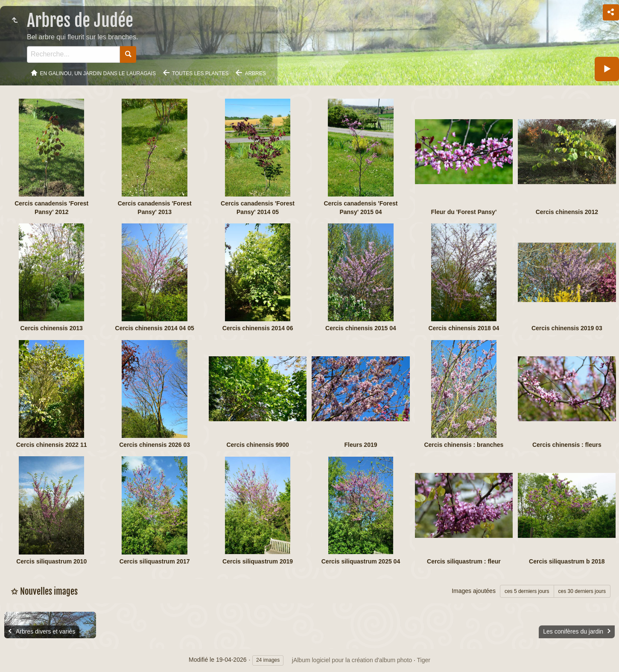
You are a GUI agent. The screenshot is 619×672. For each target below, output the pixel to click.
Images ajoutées (474, 591)
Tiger (424, 660)
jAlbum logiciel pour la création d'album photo (352, 660)
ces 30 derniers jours (582, 591)
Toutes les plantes (200, 73)
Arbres (255, 73)
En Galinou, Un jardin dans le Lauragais (98, 73)
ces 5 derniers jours (527, 591)
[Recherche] (73, 54)
